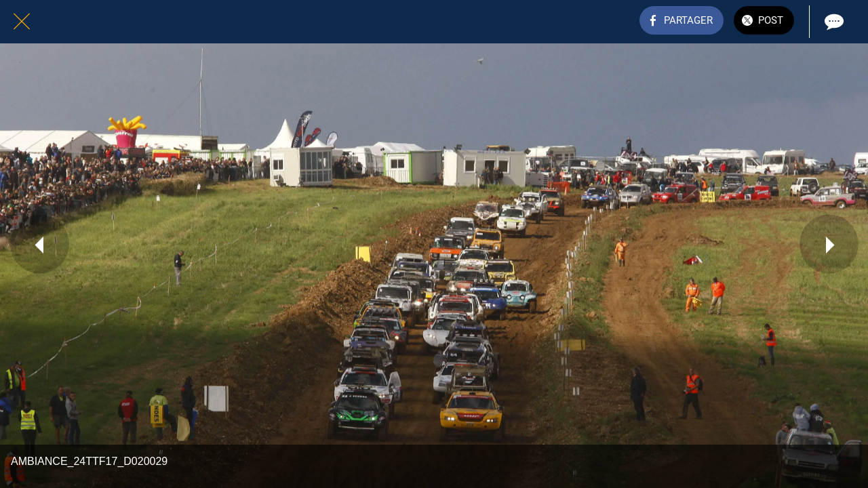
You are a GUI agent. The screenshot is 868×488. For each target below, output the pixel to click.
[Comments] (833, 22)
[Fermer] (22, 22)
